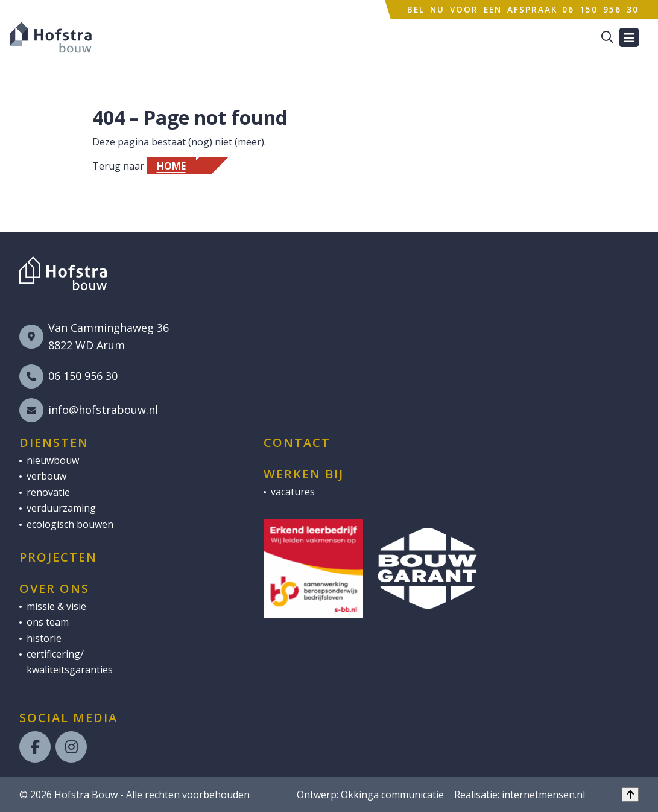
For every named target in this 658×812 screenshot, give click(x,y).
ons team (48, 622)
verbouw (46, 476)
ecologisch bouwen (70, 524)
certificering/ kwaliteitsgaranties (70, 662)
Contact (297, 443)
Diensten (54, 443)
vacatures (293, 492)
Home (171, 166)
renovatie (48, 492)
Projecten (58, 557)
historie (44, 638)
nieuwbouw (53, 460)
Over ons (54, 589)
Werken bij (304, 474)
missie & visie (56, 606)
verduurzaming (61, 508)
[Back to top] (630, 795)
